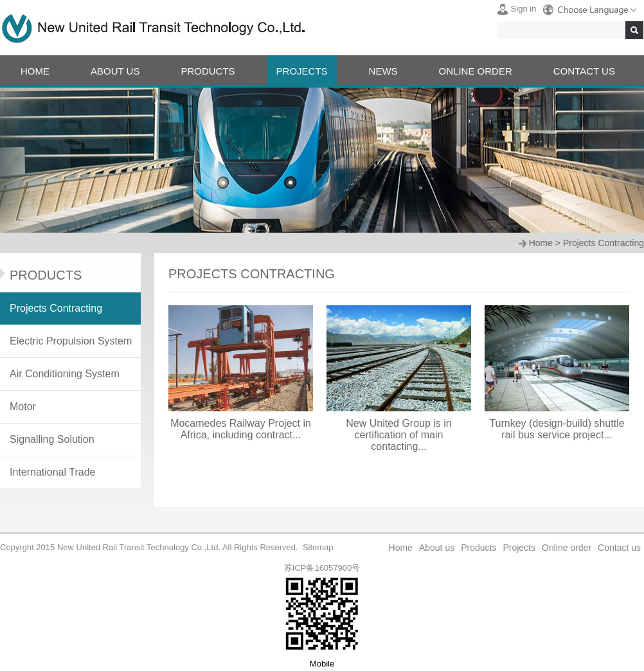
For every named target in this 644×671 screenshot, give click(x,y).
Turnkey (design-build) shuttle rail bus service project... (557, 429)
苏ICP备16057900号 (322, 568)
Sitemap (318, 547)
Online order (567, 548)
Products (479, 548)
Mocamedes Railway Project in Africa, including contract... (241, 429)
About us (437, 548)
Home (541, 243)
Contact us (619, 548)
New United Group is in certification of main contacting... (399, 435)
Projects (519, 548)
